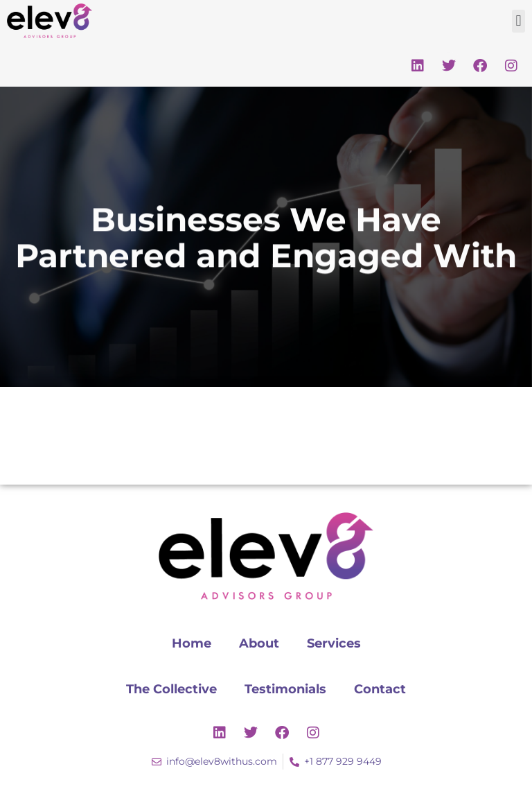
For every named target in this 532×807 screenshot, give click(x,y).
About (259, 643)
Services (334, 643)
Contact (380, 689)
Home (192, 643)
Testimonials (285, 689)
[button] (518, 21)
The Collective (171, 689)
